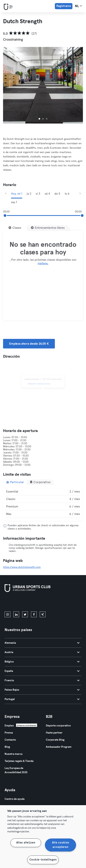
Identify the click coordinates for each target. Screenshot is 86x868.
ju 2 (29, 194)
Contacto (10, 740)
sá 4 (47, 194)
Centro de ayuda (15, 799)
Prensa (9, 733)
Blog (7, 747)
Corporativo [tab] (40, 482)
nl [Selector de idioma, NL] (78, 6)
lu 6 (67, 194)
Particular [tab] (15, 482)
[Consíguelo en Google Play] (45, 602)
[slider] (5, 216)
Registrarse (64, 6)
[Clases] (15, 228)
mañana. (43, 264)
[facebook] (34, 614)
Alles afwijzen (26, 843)
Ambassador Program (59, 747)
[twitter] (25, 614)
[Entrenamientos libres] (48, 228)
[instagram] (7, 614)
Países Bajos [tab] (42, 690)
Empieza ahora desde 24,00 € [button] (29, 344)
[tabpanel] (43, 503)
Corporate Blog (55, 740)
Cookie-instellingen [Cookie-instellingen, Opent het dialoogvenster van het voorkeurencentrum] (43, 860)
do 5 (57, 194)
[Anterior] (6, 194)
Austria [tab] (42, 652)
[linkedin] (16, 614)
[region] (43, 837)
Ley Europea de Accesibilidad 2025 (16, 770)
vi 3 (38, 194)
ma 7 (14, 202)
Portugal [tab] (42, 699)
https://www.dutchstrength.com (22, 567)
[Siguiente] (80, 194)
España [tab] (42, 671)
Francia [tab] (42, 680)
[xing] (43, 614)
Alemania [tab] (42, 643)
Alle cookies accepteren (61, 845)
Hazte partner (54, 733)
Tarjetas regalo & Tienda (19, 761)
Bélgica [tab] (42, 662)
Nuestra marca (13, 754)
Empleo (9, 726)
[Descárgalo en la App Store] (17, 602)
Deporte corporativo (58, 726)
